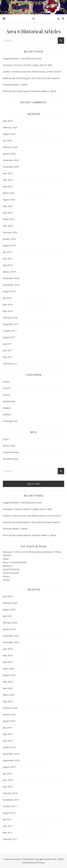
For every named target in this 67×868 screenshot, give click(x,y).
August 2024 (9, 134)
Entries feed (9, 446)
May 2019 (8, 259)
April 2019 (8, 265)
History (7, 395)
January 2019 (9, 272)
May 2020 (8, 226)
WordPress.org (10, 459)
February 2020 (10, 232)
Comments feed (11, 452)
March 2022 (9, 219)
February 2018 (10, 318)
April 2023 (8, 186)
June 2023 (8, 173)
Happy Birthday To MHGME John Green (22, 58)
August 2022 (9, 199)
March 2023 (9, 193)
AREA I (6, 559)
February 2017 (10, 363)
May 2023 (8, 180)
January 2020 (9, 239)
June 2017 (8, 350)
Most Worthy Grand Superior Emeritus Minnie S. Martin (30, 91)
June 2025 (8, 121)
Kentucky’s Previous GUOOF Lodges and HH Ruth (28, 65)
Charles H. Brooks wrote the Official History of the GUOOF (32, 72)
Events (6, 382)
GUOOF (7, 388)
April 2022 (8, 213)
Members (8, 566)
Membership (9, 401)
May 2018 (8, 311)
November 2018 (11, 278)
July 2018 (7, 298)
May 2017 (8, 357)
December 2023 (11, 160)
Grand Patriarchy (11, 569)
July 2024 (7, 140)
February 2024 (10, 147)
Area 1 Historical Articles (15, 562)
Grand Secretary (11, 573)
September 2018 (11, 285)
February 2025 (10, 127)
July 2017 (7, 344)
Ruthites (7, 414)
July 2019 (7, 252)
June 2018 (8, 304)
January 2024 (9, 154)
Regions (7, 408)
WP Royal (40, 863)
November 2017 (11, 324)
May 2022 (8, 206)
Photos (6, 576)
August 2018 (9, 291)
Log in (6, 439)
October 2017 (10, 331)
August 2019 (9, 245)
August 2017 (9, 337)
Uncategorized (10, 421)
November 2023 (11, 167)
